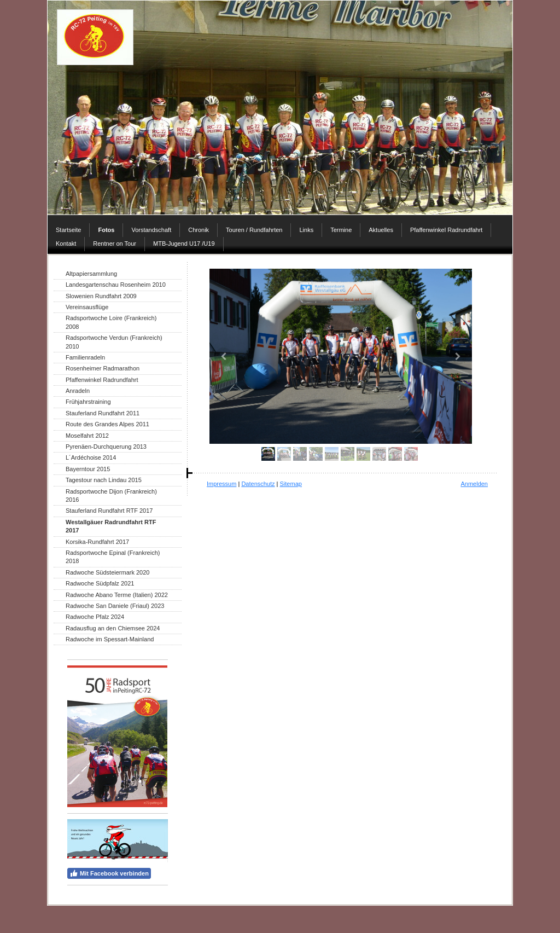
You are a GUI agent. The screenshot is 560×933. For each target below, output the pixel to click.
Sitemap (291, 484)
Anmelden (474, 484)
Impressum (221, 484)
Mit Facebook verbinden (109, 873)
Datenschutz (258, 484)
